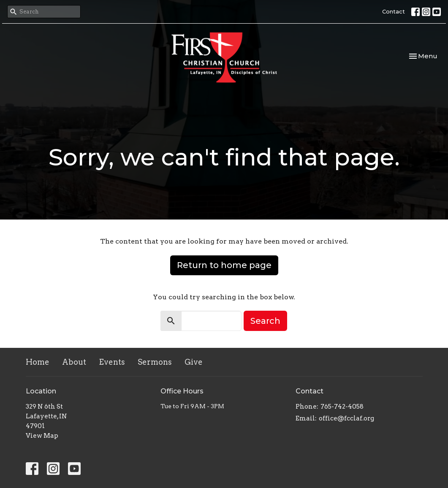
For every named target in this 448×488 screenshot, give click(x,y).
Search (265, 321)
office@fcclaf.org (346, 418)
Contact (394, 11)
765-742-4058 (342, 407)
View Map (42, 436)
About (74, 362)
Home (38, 362)
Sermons (155, 362)
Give (194, 362)
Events (112, 362)
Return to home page (224, 265)
